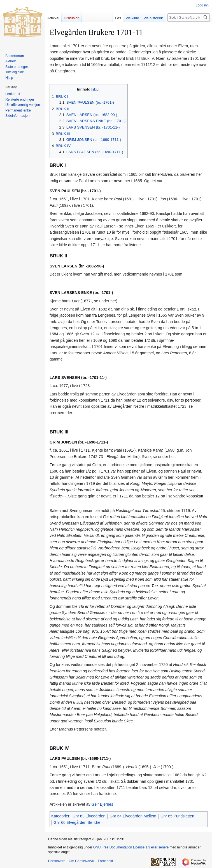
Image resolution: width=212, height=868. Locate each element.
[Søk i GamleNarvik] (189, 17)
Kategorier (60, 816)
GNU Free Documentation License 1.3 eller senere (131, 847)
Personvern (57, 861)
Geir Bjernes (102, 804)
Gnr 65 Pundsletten (177, 816)
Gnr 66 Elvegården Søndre (77, 822)
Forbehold (105, 861)
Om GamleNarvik (81, 861)
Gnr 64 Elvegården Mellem (133, 816)
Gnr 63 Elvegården (89, 816)
